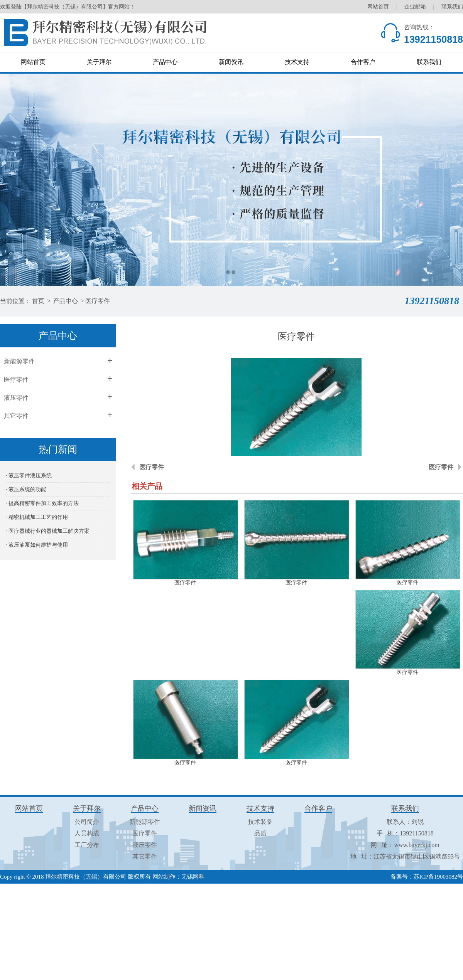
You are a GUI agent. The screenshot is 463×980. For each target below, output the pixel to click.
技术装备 (260, 822)
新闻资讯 (231, 62)
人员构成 (87, 833)
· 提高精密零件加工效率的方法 (42, 503)
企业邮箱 (415, 7)
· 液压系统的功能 (26, 489)
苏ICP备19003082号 (438, 877)
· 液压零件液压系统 (29, 476)
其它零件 (16, 416)
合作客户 (363, 62)
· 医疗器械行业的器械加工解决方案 (48, 531)
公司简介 (87, 822)
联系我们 (452, 7)
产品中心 (165, 62)
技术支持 (297, 62)
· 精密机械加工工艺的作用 (37, 517)
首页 (38, 301)
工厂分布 (87, 845)
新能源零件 (19, 361)
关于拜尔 (99, 62)
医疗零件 (98, 301)
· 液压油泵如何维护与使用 (37, 545)
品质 (260, 833)
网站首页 (378, 7)
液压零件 (16, 398)
